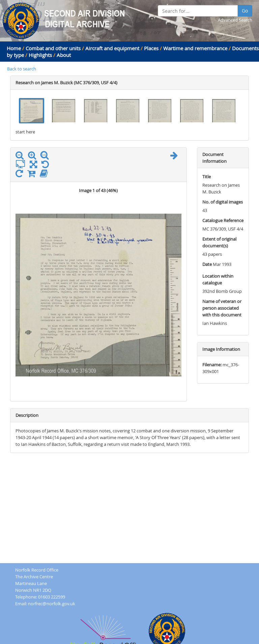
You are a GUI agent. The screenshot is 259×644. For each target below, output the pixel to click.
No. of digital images (223, 202)
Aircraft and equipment (112, 48)
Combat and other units (53, 48)
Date (207, 264)
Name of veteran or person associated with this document (222, 308)
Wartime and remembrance (195, 48)
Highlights (40, 55)
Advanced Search (235, 20)
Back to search (22, 69)
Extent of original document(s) (219, 242)
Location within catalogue (218, 279)
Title (207, 177)
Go (245, 11)
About (64, 55)
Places (151, 48)
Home (14, 48)
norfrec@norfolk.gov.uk (52, 604)
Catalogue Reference (223, 220)
